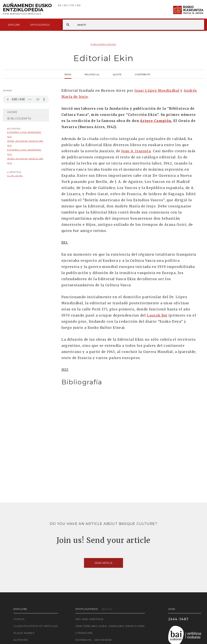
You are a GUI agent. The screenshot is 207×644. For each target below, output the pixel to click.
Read (68, 74)
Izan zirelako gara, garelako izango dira (110, 626)
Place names (24, 633)
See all (107, 609)
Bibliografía (19, 119)
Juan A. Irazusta (136, 151)
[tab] (130, 382)
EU (66, 5)
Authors (21, 640)
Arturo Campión (156, 121)
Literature (84, 633)
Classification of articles (36, 626)
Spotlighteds (40, 25)
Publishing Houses (103, 44)
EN (79, 5)
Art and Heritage (89, 619)
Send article (103, 563)
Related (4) (92, 74)
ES (60, 5)
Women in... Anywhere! (94, 640)
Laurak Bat (157, 315)
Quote (117, 74)
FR (72, 5)
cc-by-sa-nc (15, 176)
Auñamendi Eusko (27, 9)
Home (12, 112)
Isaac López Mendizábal (157, 91)
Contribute (142, 74)
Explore (14, 25)
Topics (19, 619)
